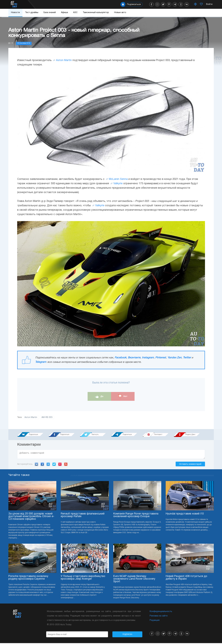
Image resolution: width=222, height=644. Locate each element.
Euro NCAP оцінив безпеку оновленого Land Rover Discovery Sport (134, 580)
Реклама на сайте (159, 617)
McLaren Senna (118, 179)
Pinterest (161, 358)
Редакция (155, 621)
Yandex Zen (174, 358)
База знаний (50, 13)
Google (66, 465)
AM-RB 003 (47, 417)
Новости (15, 13)
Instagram (148, 358)
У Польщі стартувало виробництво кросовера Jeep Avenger (83, 578)
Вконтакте (134, 358)
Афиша (64, 13)
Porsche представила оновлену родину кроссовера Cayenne (28, 578)
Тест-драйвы (32, 13)
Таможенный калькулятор (96, 13)
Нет (123, 396)
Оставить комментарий (190, 465)
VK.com (36, 465)
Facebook (120, 358)
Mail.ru (48, 465)
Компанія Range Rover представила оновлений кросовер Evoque (136, 516)
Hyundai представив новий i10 (185, 515)
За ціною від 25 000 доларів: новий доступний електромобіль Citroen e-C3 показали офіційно (31, 517)
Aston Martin (64, 60)
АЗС (75, 13)
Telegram (41, 362)
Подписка (127, 635)
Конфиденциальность (161, 612)
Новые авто (120, 13)
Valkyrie (118, 184)
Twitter (187, 358)
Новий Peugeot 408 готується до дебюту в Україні (186, 578)
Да (99, 396)
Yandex (60, 465)
